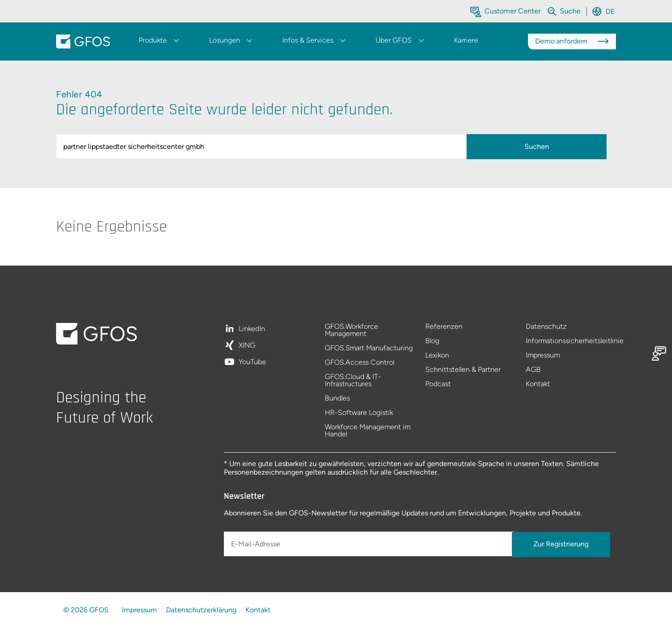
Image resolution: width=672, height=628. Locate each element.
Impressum (543, 355)
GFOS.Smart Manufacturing (369, 348)
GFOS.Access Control (360, 363)
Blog (432, 341)
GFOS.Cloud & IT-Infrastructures (353, 381)
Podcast (438, 384)
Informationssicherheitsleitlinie (571, 341)
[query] (263, 146)
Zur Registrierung (561, 544)
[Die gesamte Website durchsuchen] (571, 11)
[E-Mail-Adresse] (369, 544)
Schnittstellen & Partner (463, 370)
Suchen (537, 146)
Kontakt (538, 384)
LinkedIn (252, 329)
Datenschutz (546, 327)
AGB (533, 370)
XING (247, 346)
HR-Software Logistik (359, 413)
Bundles (337, 399)
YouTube (252, 362)
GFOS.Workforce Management (351, 330)
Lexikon (437, 355)
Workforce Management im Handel (368, 431)
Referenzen (444, 327)
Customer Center (513, 11)
